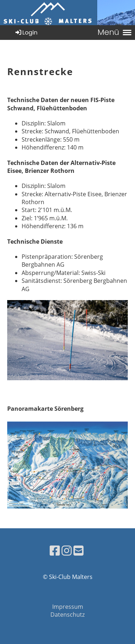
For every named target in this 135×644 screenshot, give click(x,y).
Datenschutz (67, 615)
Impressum (68, 607)
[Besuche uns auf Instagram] (67, 550)
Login (26, 33)
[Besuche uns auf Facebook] (55, 550)
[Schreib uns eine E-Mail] (78, 550)
